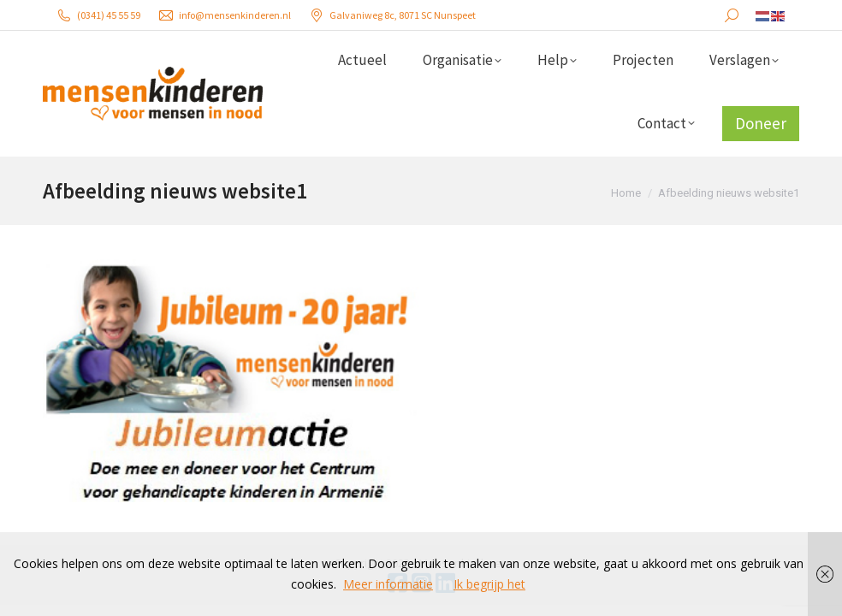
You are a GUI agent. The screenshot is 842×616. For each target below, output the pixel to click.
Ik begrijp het (489, 584)
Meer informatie (388, 584)
